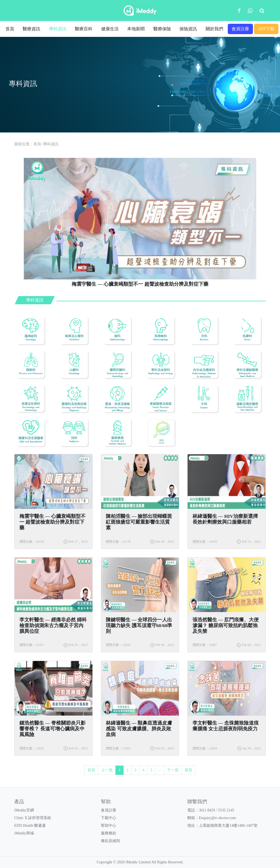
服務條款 (109, 833)
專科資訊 (58, 29)
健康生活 (110, 29)
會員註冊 (109, 810)
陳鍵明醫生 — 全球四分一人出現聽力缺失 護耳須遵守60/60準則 (139, 625)
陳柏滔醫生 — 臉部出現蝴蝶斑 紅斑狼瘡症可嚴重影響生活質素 (139, 522)
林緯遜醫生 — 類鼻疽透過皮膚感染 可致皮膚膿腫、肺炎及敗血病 (139, 729)
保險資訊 (188, 29)
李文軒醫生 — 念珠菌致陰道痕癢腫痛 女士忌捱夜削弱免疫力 (226, 726)
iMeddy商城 (24, 833)
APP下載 (266, 29)
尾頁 (188, 770)
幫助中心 (109, 826)
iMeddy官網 (24, 810)
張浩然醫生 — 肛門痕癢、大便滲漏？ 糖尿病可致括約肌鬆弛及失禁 (226, 625)
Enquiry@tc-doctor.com (217, 818)
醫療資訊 (31, 29)
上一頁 (107, 770)
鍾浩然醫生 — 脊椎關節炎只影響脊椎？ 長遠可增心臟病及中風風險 (52, 729)
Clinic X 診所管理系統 (33, 818)
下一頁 (173, 770)
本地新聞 (136, 29)
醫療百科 (84, 29)
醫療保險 (162, 29)
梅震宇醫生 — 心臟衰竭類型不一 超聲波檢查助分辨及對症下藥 (52, 522)
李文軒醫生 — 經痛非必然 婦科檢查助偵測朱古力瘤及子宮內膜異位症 (53, 625)
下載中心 (109, 818)
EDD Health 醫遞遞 (30, 826)
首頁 (10, 29)
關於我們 (214, 29)
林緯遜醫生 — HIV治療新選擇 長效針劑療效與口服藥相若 (225, 519)
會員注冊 (240, 29)
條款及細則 (110, 841)
